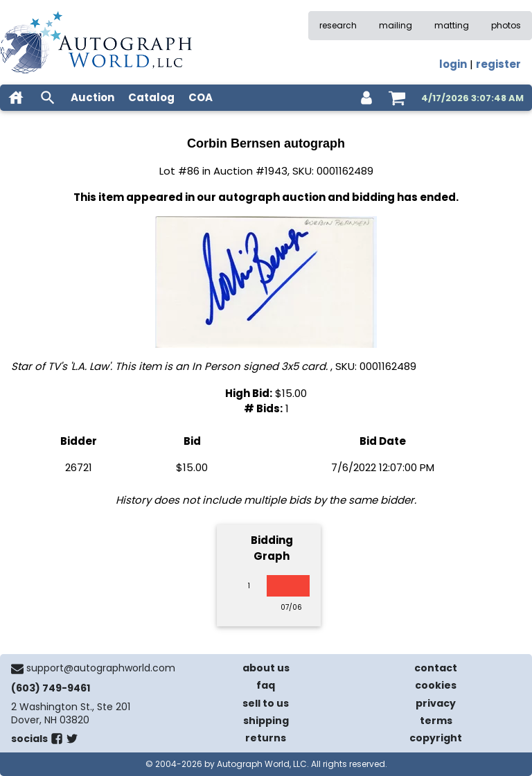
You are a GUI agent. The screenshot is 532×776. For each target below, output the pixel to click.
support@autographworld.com (101, 668)
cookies (436, 685)
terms (436, 721)
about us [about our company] (266, 668)
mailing (396, 25)
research (338, 25)
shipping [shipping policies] (266, 721)
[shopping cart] (397, 98)
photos (506, 25)
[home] (16, 98)
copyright (436, 738)
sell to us (266, 703)
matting (452, 25)
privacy (436, 703)
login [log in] (453, 64)
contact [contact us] (436, 668)
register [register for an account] (498, 64)
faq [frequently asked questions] (266, 685)
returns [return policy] (266, 738)
